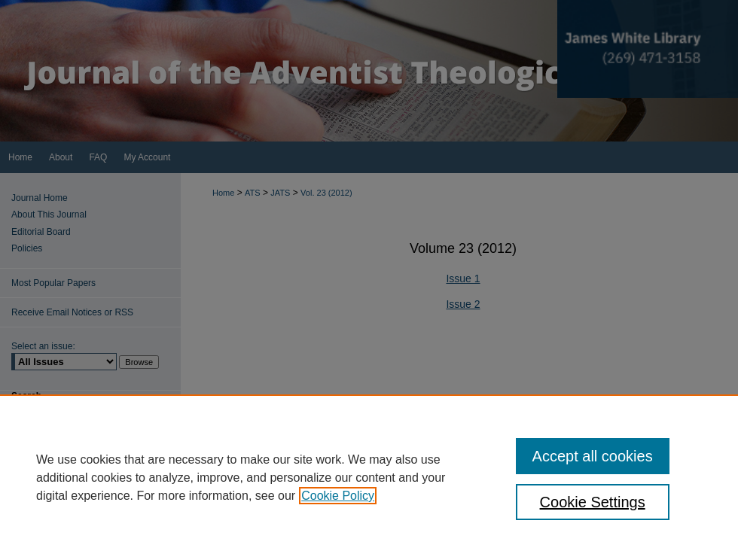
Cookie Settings (593, 502)
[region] (369, 477)
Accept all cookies (593, 456)
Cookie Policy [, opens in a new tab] (338, 496)
